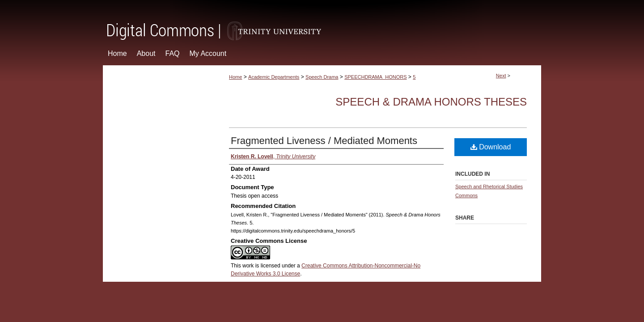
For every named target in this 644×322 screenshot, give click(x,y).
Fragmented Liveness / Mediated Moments (324, 141)
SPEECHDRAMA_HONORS (375, 77)
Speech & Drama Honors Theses (431, 102)
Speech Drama (322, 77)
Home (235, 77)
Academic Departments (274, 77)
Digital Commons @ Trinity (322, 21)
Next (501, 76)
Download (491, 147)
